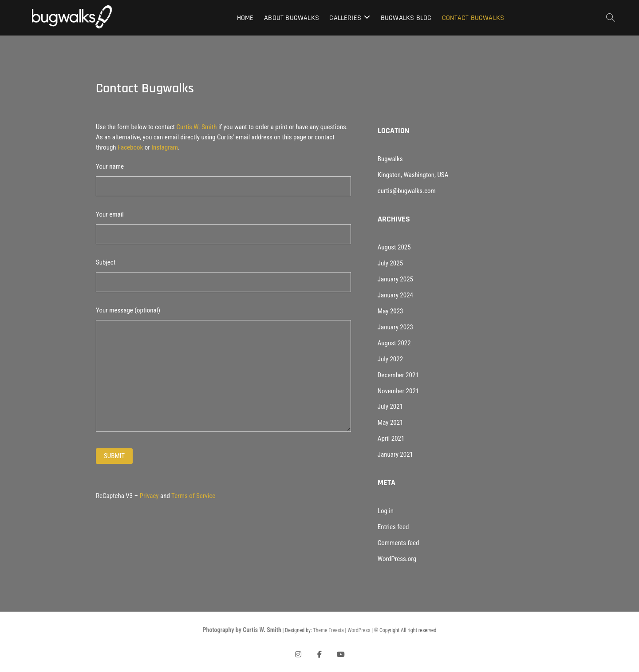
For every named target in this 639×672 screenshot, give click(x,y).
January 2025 (395, 279)
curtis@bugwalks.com (407, 191)
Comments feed (398, 543)
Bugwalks (390, 159)
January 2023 (395, 327)
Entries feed (393, 527)
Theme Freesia (328, 630)
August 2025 (394, 247)
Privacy (149, 496)
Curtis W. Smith (197, 127)
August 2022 (394, 343)
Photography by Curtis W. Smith (242, 630)
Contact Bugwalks (473, 18)
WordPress (359, 630)
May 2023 (390, 311)
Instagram (165, 147)
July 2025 (390, 263)
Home (245, 18)
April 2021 (391, 439)
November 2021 (398, 391)
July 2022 (390, 359)
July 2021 (390, 407)
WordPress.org (397, 559)
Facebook (130, 147)
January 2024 (395, 295)
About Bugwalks (292, 18)
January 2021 (395, 455)
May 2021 (390, 423)
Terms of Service (193, 496)
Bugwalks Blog (406, 18)
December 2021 (398, 375)
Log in (386, 511)
